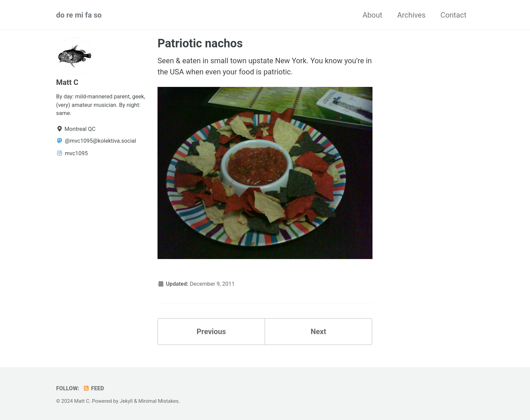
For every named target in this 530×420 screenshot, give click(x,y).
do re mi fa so (79, 15)
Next (318, 332)
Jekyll (126, 401)
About (372, 15)
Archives (411, 15)
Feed (93, 388)
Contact (453, 15)
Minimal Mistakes (158, 401)
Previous (211, 332)
